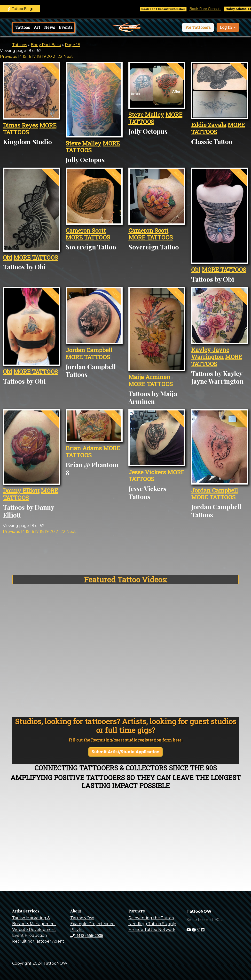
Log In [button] (226, 27)
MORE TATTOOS (36, 257)
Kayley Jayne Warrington (210, 353)
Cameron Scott (86, 230)
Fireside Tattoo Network (152, 930)
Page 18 (73, 45)
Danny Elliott (21, 491)
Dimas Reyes (20, 125)
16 (29, 56)
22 (60, 56)
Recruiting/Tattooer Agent (38, 941)
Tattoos (23, 27)
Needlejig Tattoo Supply (152, 924)
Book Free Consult (212, 9)
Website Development (34, 930)
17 (34, 56)
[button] (198, 27)
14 (20, 56)
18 (39, 56)
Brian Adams (84, 448)
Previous (8, 56)
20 (49, 56)
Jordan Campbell (89, 350)
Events (66, 27)
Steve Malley (83, 143)
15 (25, 56)
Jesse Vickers (147, 472)
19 (44, 56)
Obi (8, 257)
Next (68, 56)
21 (55, 56)
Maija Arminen (149, 377)
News (50, 27)
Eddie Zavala (209, 125)
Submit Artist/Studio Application (125, 752)
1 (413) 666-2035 (87, 935)
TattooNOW (82, 918)
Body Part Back (46, 45)
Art (37, 27)
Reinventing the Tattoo (151, 918)
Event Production (30, 935)
